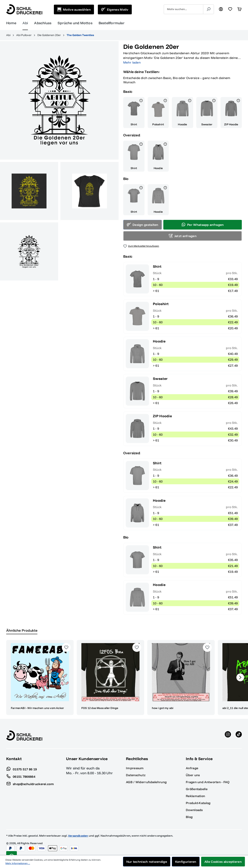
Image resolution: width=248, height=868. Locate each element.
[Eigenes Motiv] (115, 9)
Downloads (194, 810)
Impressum (135, 768)
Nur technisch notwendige (147, 862)
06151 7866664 (21, 776)
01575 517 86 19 (22, 768)
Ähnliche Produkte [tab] (22, 630)
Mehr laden (132, 62)
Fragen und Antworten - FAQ (208, 782)
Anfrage (192, 768)
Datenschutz (136, 775)
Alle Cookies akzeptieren (223, 862)
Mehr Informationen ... (18, 863)
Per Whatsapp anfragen (202, 225)
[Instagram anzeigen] (228, 736)
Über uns (193, 775)
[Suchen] (208, 9)
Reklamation (195, 796)
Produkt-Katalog (198, 803)
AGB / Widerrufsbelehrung (146, 782)
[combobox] (183, 9)
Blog (189, 817)
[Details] (141, 101)
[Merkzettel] (230, 9)
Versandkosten (78, 836)
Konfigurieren (186, 862)
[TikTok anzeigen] (239, 736)
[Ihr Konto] (221, 9)
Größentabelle (197, 789)
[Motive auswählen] (74, 9)
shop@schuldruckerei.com (30, 783)
